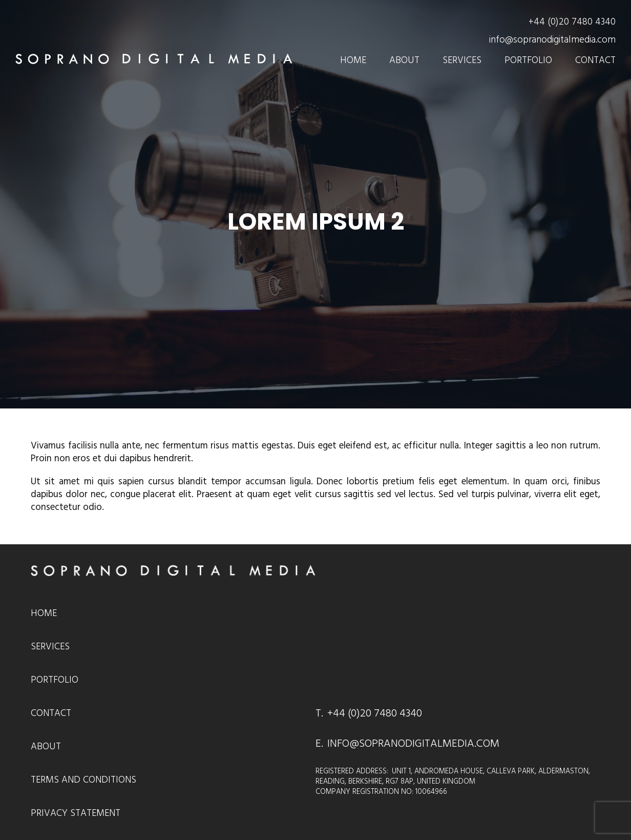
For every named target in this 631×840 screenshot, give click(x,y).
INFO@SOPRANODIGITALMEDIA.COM (413, 743)
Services (462, 60)
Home (353, 60)
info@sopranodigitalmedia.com (552, 40)
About (404, 60)
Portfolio (528, 60)
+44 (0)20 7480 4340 (572, 22)
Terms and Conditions (83, 780)
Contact (595, 60)
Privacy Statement (76, 813)
